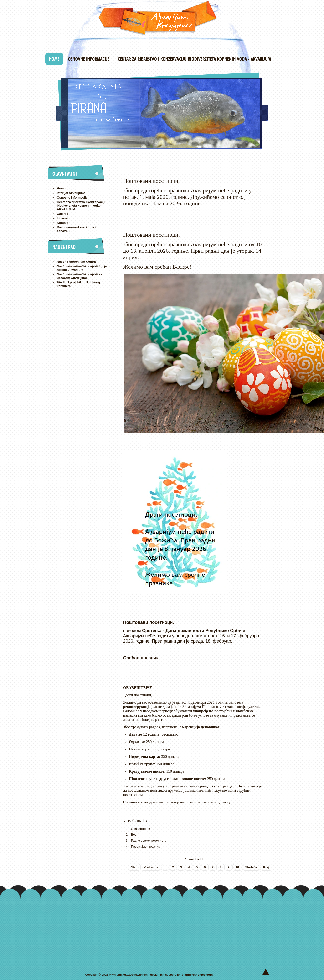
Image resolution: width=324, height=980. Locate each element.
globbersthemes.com (197, 975)
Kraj (266, 867)
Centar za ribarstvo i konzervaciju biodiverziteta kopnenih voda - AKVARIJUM (82, 206)
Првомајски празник (145, 846)
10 (237, 867)
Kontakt (63, 223)
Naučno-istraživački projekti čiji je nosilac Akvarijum (82, 268)
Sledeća (251, 867)
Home (61, 188)
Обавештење (141, 829)
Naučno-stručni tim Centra (76, 262)
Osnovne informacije (72, 197)
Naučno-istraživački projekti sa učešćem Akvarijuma (80, 276)
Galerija (63, 214)
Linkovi (62, 218)
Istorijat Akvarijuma (71, 193)
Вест (134, 835)
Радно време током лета (149, 841)
